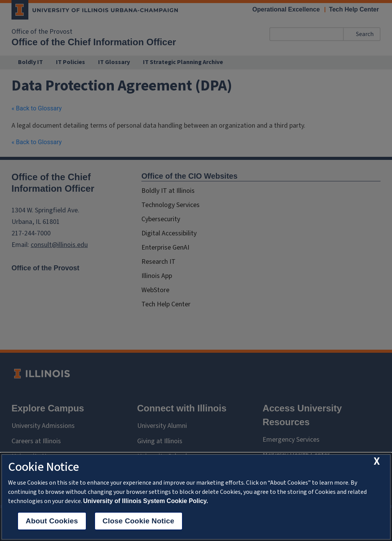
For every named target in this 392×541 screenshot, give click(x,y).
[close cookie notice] (377, 461)
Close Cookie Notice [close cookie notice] (139, 521)
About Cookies (52, 521)
